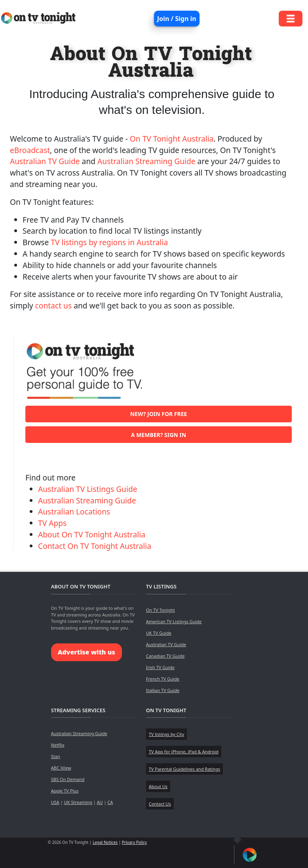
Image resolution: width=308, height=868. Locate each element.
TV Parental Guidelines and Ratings (184, 769)
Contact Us (160, 804)
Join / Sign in (177, 19)
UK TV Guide (159, 633)
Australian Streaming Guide (146, 161)
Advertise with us (87, 652)
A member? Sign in (159, 435)
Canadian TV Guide (165, 656)
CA (110, 802)
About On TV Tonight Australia (92, 534)
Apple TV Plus (65, 791)
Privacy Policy (134, 842)
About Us (158, 786)
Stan (56, 756)
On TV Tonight (161, 610)
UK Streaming (78, 802)
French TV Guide (163, 679)
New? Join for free (159, 414)
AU (100, 802)
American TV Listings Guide (174, 621)
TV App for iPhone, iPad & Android (184, 752)
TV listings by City (166, 734)
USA (55, 802)
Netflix (58, 745)
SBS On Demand (68, 779)
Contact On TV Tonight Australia (95, 546)
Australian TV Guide (45, 161)
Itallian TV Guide (163, 690)
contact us (54, 305)
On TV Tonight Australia (172, 139)
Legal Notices (105, 842)
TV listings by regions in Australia (109, 242)
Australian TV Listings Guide (88, 489)
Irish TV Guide (160, 667)
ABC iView (61, 768)
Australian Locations (74, 512)
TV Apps (52, 523)
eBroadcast (30, 150)
